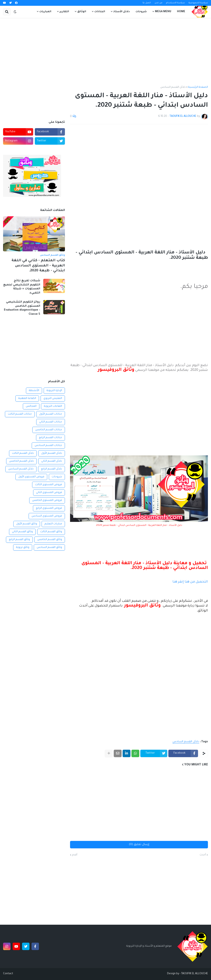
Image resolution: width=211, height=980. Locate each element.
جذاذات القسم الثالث (20, 414)
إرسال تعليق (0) (139, 845)
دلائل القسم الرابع (52, 469)
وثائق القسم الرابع (19, 540)
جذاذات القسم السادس (48, 446)
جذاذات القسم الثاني (51, 422)
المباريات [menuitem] (45, 12)
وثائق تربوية (23, 547)
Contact (8, 974)
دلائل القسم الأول (52, 453)
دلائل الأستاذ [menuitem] (122, 12)
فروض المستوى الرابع (49, 508)
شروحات (57, 477)
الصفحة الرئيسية (198, 87)
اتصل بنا (147, 3)
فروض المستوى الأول (31, 477)
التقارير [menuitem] (64, 12)
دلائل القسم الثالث (23, 453)
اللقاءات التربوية (53, 406)
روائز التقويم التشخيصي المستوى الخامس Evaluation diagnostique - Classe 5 (22, 308)
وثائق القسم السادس (49, 547)
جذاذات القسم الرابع (50, 438)
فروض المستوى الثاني (49, 493)
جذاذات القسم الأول (51, 414)
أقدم (75, 855)
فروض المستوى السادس (47, 516)
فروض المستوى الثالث (49, 485)
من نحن (158, 3)
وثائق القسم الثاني (22, 532)
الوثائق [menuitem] (82, 12)
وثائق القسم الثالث (51, 532)
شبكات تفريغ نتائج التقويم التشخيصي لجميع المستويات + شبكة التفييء (22, 287)
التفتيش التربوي (53, 398)
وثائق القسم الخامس (50, 540)
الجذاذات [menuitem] (100, 12)
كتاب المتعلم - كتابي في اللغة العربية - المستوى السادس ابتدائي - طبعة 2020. (38, 266)
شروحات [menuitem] (141, 12)
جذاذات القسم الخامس (49, 430)
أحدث (203, 855)
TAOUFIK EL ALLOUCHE (195, 974)
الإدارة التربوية (54, 391)
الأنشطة (34, 391)
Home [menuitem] (181, 12)
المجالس (31, 406)
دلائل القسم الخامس (21, 461)
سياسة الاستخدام (175, 3)
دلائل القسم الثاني (52, 461)
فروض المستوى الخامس (47, 500)
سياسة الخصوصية (198, 3)
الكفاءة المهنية (27, 398)
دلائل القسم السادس (173, 87)
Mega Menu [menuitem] (163, 12)
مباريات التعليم (53, 524)
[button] (15, 12)
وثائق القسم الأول (27, 524)
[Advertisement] (105, 52)
